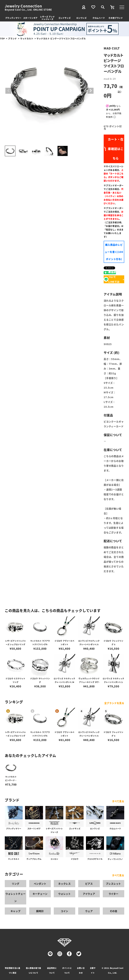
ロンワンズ (82, 18)
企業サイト (93, 970)
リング (15, 884)
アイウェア (89, 894)
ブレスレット (113, 884)
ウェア (89, 911)
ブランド (12, 38)
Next (91, 91)
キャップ (16, 911)
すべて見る (118, 801)
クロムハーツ (99, 18)
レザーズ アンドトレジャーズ (47, 18)
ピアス (89, 884)
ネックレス (64, 884)
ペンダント (40, 884)
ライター (114, 894)
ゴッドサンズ (65, 18)
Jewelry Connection (23, 6)
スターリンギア (30, 18)
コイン (64, 911)
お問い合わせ (81, 970)
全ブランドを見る (114, 703)
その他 (114, 911)
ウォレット (64, 894)
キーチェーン (40, 894)
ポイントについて (67, 970)
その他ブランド (116, 18)
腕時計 (40, 911)
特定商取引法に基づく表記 (13, 970)
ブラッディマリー (13, 18)
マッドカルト (27, 38)
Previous (8, 91)
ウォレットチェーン (15, 897)
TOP (2, 38)
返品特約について (52, 970)
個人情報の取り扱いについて (34, 970)
